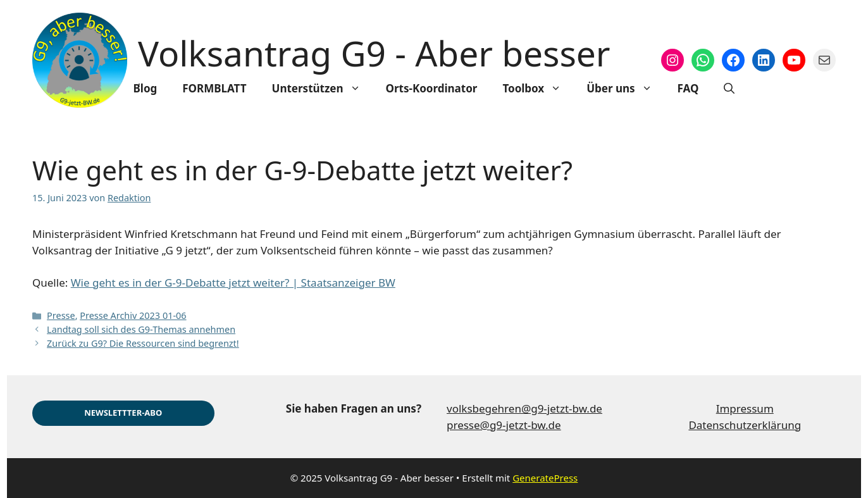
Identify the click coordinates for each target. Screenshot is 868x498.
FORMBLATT (214, 88)
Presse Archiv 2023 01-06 (133, 315)
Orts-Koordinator (432, 88)
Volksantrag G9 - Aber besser (374, 53)
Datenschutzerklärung (745, 425)
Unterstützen (323, 89)
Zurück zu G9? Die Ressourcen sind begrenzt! (143, 343)
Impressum (745, 408)
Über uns (625, 89)
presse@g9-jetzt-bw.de (504, 425)
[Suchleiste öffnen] (729, 89)
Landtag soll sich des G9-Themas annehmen (141, 329)
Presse (61, 315)
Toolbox (538, 89)
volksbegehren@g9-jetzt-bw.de (524, 408)
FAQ (688, 88)
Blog (146, 88)
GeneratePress (545, 478)
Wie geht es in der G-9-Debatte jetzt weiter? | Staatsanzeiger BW (233, 283)
